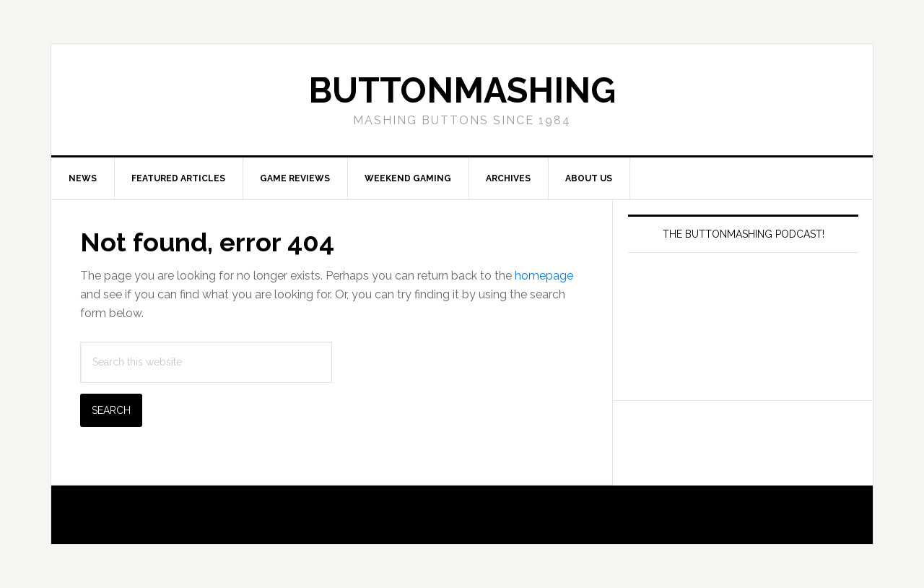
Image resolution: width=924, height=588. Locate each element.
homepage (544, 276)
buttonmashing (462, 90)
